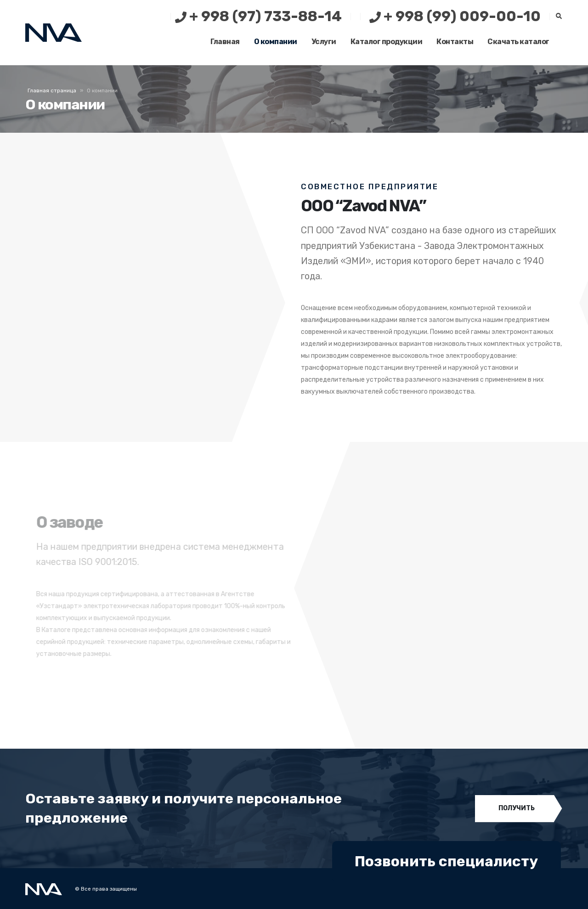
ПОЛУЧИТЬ (517, 808)
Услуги (324, 42)
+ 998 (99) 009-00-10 (455, 16)
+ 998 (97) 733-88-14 (258, 16)
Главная (225, 42)
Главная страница (52, 90)
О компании (276, 42)
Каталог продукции (387, 42)
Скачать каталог (518, 42)
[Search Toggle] (559, 17)
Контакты (455, 42)
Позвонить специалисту (446, 861)
